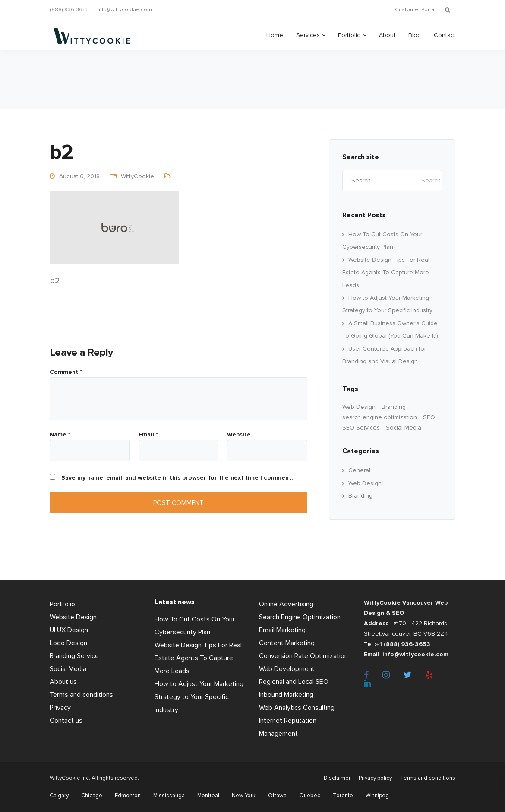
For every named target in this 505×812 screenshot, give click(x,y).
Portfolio (349, 35)
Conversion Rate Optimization (303, 656)
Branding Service (74, 656)
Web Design (365, 483)
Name (60, 435)
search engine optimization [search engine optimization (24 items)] (380, 417)
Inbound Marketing (286, 695)
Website (239, 435)
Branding (360, 496)
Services (308, 35)
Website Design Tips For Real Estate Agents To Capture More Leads (386, 273)
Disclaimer (337, 778)
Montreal (208, 796)
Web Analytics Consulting (297, 708)
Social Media (68, 669)
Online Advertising (286, 604)
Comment (66, 372)
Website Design (73, 617)
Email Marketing (282, 630)
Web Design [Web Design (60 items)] (359, 407)
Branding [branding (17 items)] (394, 407)
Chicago (92, 796)
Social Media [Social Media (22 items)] (404, 428)
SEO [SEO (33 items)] (429, 417)
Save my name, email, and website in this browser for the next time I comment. (177, 478)
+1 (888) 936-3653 (403, 644)
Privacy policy (375, 778)
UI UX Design (69, 630)
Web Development (287, 669)
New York (244, 796)
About (387, 35)
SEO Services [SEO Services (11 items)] (361, 428)
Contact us (66, 721)
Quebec (310, 796)
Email (148, 435)
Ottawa (277, 796)
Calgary (59, 796)
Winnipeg (377, 796)
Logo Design (68, 643)
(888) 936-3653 (69, 10)
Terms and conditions (81, 695)
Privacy (60, 708)
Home (275, 35)
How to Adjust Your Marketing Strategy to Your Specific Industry (199, 697)
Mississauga (169, 796)
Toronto (343, 796)
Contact (445, 35)
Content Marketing (287, 643)
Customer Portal (415, 10)
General (359, 470)
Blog (415, 35)
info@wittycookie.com (125, 10)
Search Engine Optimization (300, 617)
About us (63, 682)
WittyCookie (137, 176)
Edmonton (128, 796)
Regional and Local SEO (294, 682)
